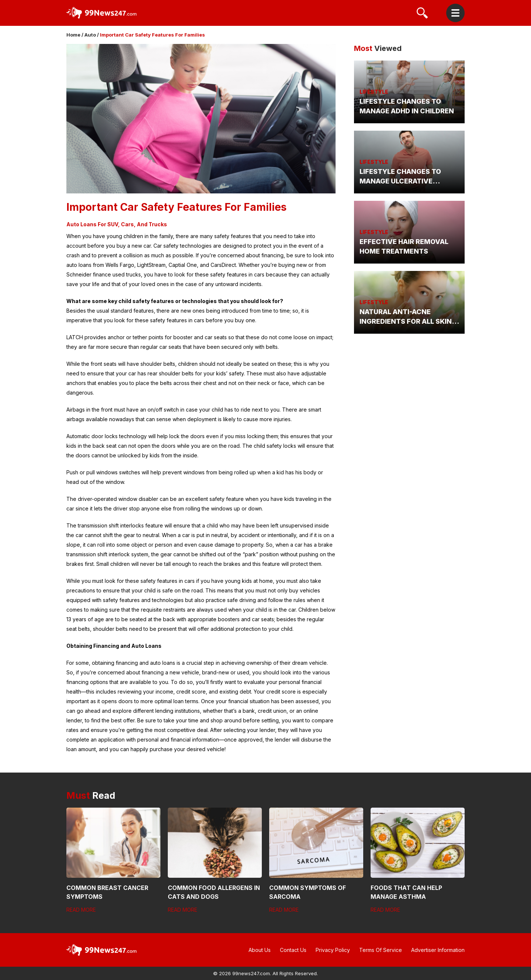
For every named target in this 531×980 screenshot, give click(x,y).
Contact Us (293, 950)
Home (73, 35)
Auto (90, 35)
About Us (260, 950)
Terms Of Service (381, 950)
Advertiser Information (438, 950)
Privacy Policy (333, 950)
